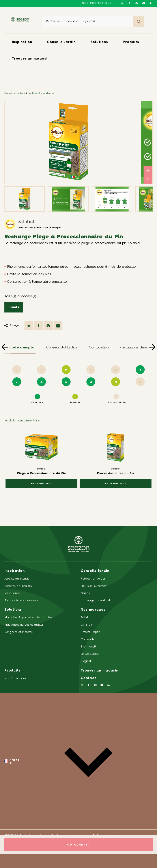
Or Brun (86, 625)
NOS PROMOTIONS (97, 3)
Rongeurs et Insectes (19, 632)
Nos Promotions (15, 678)
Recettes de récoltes (18, 586)
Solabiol (26, 222)
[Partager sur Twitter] (29, 326)
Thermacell (89, 647)
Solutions (99, 42)
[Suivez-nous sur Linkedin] (151, 3)
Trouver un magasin (31, 59)
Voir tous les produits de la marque (39, 228)
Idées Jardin (13, 593)
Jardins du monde (17, 579)
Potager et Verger (93, 579)
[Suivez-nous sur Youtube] (144, 3)
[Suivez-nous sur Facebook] (129, 3)
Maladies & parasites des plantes (28, 618)
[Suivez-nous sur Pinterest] (137, 3)
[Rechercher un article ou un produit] (87, 21)
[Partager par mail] (58, 326)
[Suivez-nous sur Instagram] (122, 3)
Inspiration (22, 42)
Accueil (8, 93)
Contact (88, 678)
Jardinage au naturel (95, 600)
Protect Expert (91, 632)
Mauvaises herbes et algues (24, 625)
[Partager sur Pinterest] (48, 326)
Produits (131, 42)
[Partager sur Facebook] (39, 326)
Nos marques (93, 610)
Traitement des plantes (41, 93)
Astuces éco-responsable (21, 600)
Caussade (88, 639)
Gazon (85, 593)
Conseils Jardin (61, 42)
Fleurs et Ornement (94, 586)
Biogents (87, 661)
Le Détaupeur (90, 654)
